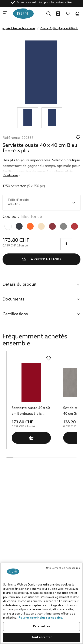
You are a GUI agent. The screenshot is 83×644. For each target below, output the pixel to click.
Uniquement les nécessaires (63, 568)
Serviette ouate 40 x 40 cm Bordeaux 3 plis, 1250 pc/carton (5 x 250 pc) (31, 411)
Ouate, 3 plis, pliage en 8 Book (59, 29)
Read (10, 175)
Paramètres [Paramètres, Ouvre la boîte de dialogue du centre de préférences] (41, 627)
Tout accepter (42, 637)
